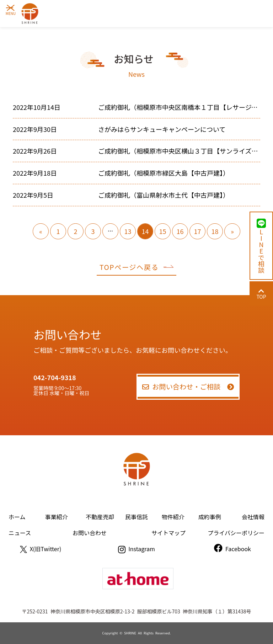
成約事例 (210, 517)
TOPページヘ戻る (136, 267)
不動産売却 (100, 517)
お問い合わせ (90, 533)
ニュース (20, 533)
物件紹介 (173, 517)
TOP (261, 294)
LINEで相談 (261, 246)
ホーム (17, 517)
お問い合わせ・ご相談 (188, 387)
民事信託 (136, 517)
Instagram (136, 549)
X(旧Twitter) (41, 549)
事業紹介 (57, 517)
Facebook (232, 549)
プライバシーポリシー (236, 533)
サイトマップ (168, 533)
